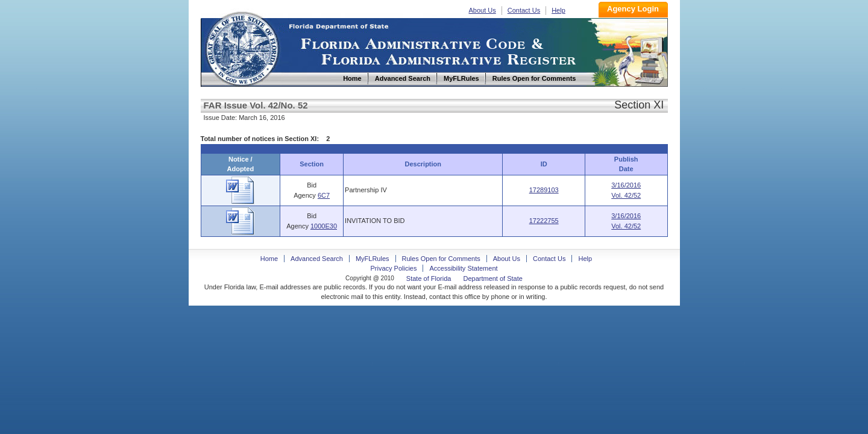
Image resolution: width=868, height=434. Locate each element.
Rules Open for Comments (441, 259)
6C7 (324, 195)
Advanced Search (317, 259)
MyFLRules (373, 259)
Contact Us (524, 10)
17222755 (544, 221)
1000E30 (324, 226)
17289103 (544, 190)
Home (242, 47)
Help (558, 10)
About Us (483, 10)
